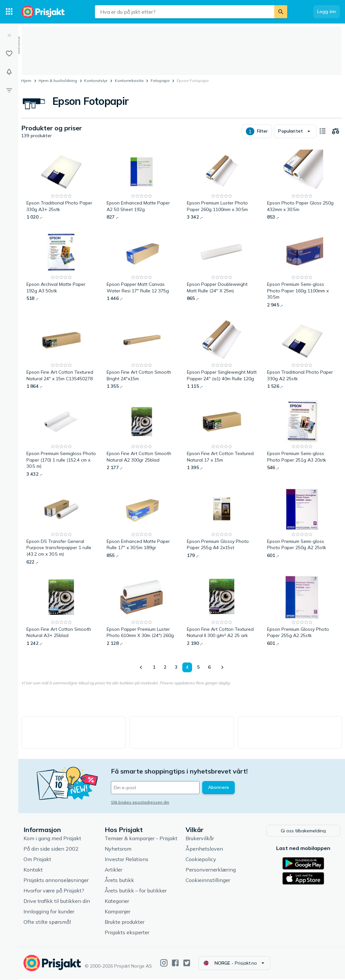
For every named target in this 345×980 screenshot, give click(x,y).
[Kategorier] (9, 12)
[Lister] (9, 54)
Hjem (26, 81)
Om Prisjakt (37, 860)
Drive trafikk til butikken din (57, 902)
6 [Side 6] (209, 667)
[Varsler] (9, 72)
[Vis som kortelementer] (322, 131)
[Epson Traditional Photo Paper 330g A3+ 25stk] (61, 185)
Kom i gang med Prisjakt (52, 839)
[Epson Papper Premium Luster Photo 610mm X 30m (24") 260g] (142, 611)
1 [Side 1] (154, 667)
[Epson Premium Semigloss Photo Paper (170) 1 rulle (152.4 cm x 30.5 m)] (61, 439)
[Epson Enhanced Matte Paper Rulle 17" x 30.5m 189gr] (142, 527)
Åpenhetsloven (204, 850)
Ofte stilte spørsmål (47, 923)
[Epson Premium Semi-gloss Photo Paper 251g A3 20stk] (302, 439)
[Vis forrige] (141, 667)
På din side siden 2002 (51, 850)
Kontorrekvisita (129, 81)
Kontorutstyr (96, 81)
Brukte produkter (125, 923)
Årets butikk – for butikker (136, 891)
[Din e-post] (155, 788)
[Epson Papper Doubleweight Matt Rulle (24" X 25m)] (222, 270)
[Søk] (281, 12)
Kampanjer (118, 912)
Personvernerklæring (211, 871)
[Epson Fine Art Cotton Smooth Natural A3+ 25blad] (61, 611)
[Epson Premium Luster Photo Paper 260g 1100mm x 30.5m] (222, 185)
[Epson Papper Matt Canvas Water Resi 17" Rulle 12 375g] (142, 270)
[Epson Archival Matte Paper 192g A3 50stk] (61, 270)
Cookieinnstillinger (208, 881)
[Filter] (9, 90)
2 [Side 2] (165, 667)
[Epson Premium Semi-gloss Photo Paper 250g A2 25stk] (302, 527)
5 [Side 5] (198, 667)
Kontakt (33, 871)
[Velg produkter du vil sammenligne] (336, 131)
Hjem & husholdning (58, 81)
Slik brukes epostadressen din (140, 802)
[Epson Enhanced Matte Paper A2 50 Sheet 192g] (142, 185)
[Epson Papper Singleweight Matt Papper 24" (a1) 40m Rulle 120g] (222, 354)
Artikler (113, 871)
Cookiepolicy (201, 860)
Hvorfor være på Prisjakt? (54, 891)
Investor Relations (127, 860)
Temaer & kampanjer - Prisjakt (141, 839)
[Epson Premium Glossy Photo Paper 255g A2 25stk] (302, 611)
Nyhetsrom (118, 850)
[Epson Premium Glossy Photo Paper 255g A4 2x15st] (222, 527)
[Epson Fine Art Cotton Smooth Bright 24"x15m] (142, 354)
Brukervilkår (200, 839)
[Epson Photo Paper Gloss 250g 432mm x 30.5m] (302, 185)
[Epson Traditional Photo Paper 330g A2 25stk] (302, 354)
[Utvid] (9, 35)
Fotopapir (160, 81)
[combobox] (185, 12)
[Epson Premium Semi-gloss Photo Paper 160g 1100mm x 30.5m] (302, 270)
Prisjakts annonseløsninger (56, 881)
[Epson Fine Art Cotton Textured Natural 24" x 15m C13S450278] (61, 354)
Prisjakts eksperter (127, 933)
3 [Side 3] (176, 667)
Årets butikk (119, 881)
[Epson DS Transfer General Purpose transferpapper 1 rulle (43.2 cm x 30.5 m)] (61, 527)
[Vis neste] (222, 667)
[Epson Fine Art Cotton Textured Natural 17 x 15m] (222, 439)
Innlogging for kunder (49, 912)
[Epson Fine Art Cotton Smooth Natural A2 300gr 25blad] (142, 439)
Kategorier (117, 902)
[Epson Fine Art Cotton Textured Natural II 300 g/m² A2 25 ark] (222, 611)
